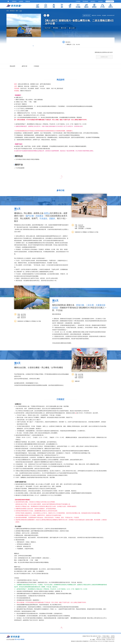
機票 (62, 6)
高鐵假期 (86, 6)
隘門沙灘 (30, 216)
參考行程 (25, 66)
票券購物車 (85, 1)
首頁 (8, 11)
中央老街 (43, 218)
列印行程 (87, 15)
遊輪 (54, 6)
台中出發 (102, 6)
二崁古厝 (90, 305)
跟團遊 (38, 6)
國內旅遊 (12, 11)
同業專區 (14, 1)
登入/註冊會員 (110, 1)
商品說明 (13, 66)
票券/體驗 (78, 6)
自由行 (46, 6)
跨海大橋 (80, 305)
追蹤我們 (93, 1)
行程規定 (37, 66)
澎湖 (21, 11)
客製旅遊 (28, 1)
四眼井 (52, 218)
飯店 (70, 6)
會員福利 (101, 1)
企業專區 (21, 1)
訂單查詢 (78, 1)
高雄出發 (111, 6)
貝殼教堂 (39, 216)
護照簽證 (94, 6)
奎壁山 (47, 213)
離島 (17, 11)
